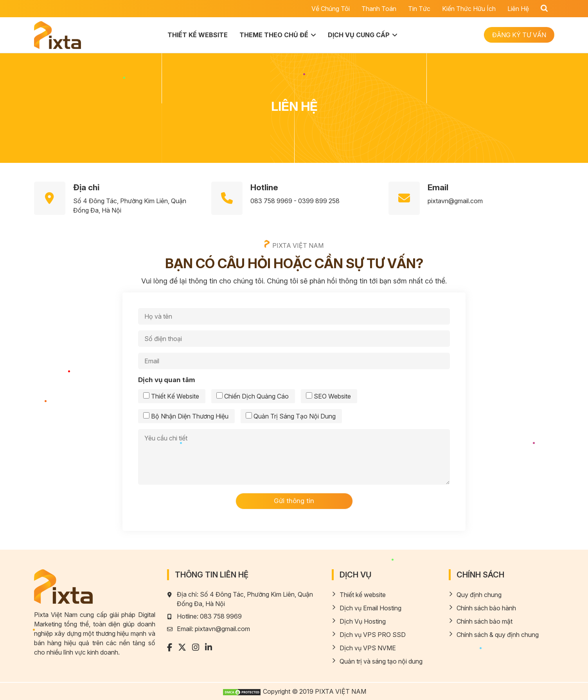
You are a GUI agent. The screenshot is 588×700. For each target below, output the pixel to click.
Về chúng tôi (331, 9)
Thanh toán (379, 9)
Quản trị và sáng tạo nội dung (381, 661)
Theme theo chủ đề (274, 35)
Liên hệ (518, 9)
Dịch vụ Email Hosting (370, 608)
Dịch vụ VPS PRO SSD (373, 635)
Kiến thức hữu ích (469, 9)
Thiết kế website (198, 35)
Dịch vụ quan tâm (167, 380)
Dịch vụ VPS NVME (368, 648)
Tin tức (419, 9)
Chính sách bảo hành (486, 608)
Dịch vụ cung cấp (359, 35)
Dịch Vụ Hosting (363, 621)
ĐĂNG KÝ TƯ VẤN (519, 35)
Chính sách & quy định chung (498, 635)
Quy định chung (479, 595)
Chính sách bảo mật (485, 621)
